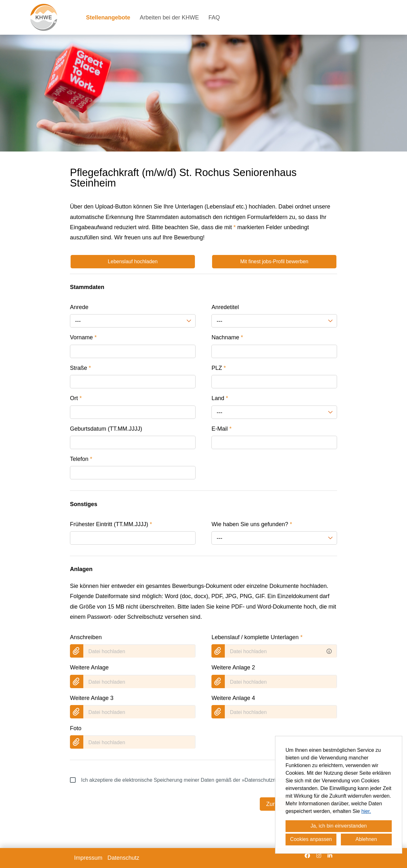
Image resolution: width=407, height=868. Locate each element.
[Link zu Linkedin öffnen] (330, 856)
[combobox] (133, 321)
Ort (76, 398)
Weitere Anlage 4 (233, 698)
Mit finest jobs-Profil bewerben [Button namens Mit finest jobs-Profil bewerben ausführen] (274, 261)
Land (220, 398)
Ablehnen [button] (366, 839)
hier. (366, 811)
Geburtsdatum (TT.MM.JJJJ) (106, 429)
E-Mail (221, 429)
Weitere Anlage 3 (92, 698)
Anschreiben (86, 637)
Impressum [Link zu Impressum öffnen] (88, 858)
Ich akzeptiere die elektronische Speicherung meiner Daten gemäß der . (184, 780)
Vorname (83, 337)
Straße (80, 368)
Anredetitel (225, 307)
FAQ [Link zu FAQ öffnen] (214, 18)
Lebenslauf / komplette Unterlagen (257, 637)
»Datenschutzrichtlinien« (269, 780)
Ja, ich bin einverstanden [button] (339, 826)
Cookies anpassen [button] (311, 839)
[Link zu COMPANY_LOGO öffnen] (44, 17)
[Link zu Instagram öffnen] (319, 856)
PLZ (219, 368)
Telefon (81, 459)
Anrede (79, 307)
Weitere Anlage (89, 667)
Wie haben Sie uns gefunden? (252, 524)
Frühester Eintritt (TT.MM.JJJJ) (111, 524)
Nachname (227, 337)
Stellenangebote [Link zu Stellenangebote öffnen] (108, 18)
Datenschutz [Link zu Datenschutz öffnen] (123, 858)
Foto (76, 728)
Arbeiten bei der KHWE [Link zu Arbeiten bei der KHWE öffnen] (169, 18)
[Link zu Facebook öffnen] (307, 856)
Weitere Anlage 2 (233, 667)
